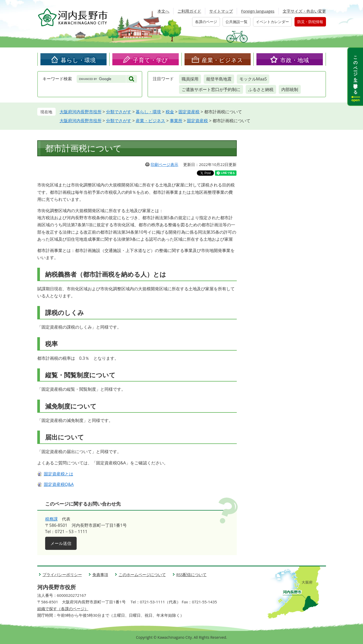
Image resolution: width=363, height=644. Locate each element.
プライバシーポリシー (62, 575)
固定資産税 (189, 112)
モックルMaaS (253, 79)
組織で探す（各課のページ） (63, 609)
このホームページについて (142, 575)
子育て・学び (150, 60)
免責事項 (100, 575)
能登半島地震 (219, 79)
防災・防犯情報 (310, 22)
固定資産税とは (59, 474)
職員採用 (190, 79)
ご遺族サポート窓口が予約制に (211, 89)
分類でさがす (119, 112)
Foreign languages (258, 11)
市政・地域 (294, 60)
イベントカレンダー (272, 22)
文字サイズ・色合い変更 (304, 11)
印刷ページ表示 (164, 164)
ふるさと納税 (261, 89)
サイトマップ (221, 11)
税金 (170, 112)
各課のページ (206, 22)
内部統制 (290, 89)
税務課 (51, 519)
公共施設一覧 (236, 22)
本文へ (163, 11)
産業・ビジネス (222, 60)
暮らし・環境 (78, 60)
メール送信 (61, 543)
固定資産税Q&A (59, 484)
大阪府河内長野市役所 (81, 112)
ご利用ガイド (189, 11)
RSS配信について (192, 575)
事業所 (176, 121)
